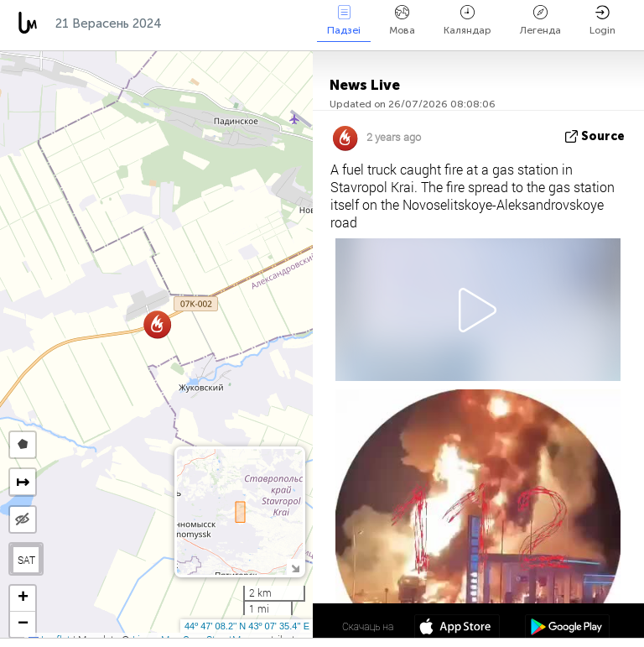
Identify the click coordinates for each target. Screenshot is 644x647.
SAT (26, 560)
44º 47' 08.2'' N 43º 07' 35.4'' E (247, 626)
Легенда (540, 21)
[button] (157, 324)
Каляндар (467, 21)
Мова (402, 21)
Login (602, 21)
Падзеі (344, 21)
